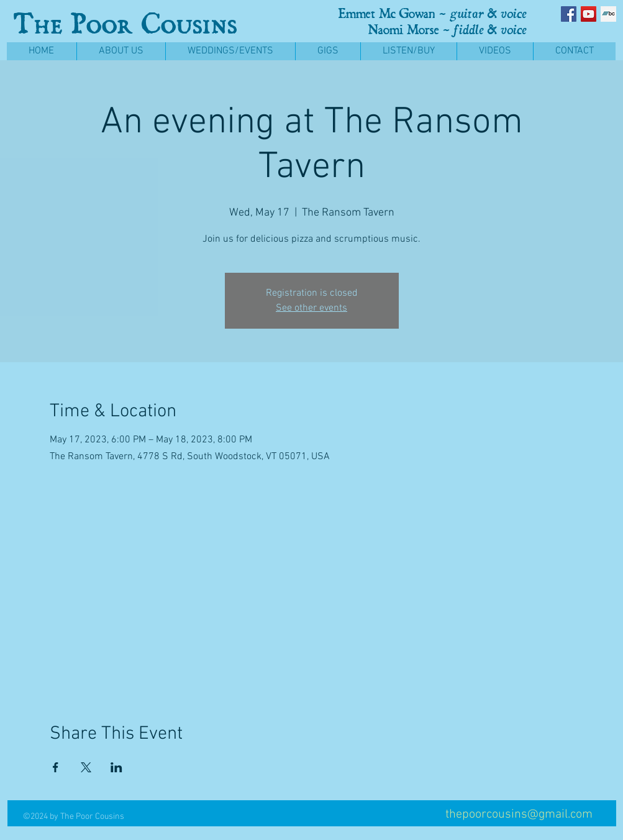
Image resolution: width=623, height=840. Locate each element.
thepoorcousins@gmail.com (519, 815)
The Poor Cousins (125, 24)
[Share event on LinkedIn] (116, 767)
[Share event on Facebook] (56, 767)
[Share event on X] (86, 767)
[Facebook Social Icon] (569, 14)
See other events (311, 308)
